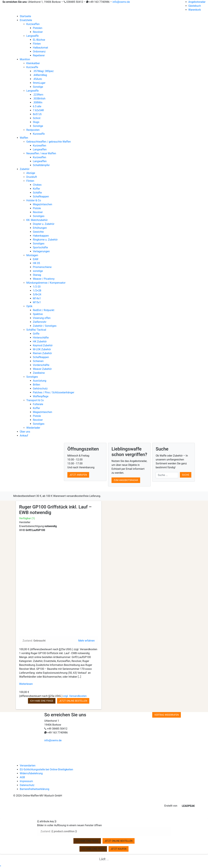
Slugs (36, 122)
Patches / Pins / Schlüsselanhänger (54, 392)
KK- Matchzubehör (37, 220)
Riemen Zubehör (42, 353)
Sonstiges (39, 216)
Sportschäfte (40, 247)
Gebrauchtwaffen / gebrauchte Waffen (49, 142)
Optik (29, 306)
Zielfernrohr (40, 322)
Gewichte (38, 232)
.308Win (38, 102)
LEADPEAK (186, 806)
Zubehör (25, 169)
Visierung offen (42, 318)
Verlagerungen (41, 251)
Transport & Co (35, 400)
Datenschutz (27, 785)
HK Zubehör (40, 342)
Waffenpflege (41, 396)
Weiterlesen (26, 684)
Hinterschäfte (41, 338)
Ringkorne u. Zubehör (45, 240)
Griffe (36, 334)
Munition (25, 59)
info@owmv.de (121, 2)
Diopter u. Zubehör (44, 224)
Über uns (25, 432)
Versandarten (28, 766)
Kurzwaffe (32, 67)
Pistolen (38, 28)
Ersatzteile (26, 20)
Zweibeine (39, 373)
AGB (22, 777)
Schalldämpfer (41, 165)
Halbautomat (40, 48)
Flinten (37, 44)
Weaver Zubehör (42, 369)
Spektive (38, 314)
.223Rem (38, 95)
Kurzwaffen (33, 24)
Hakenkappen (41, 236)
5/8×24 (37, 294)
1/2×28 (37, 291)
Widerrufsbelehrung (31, 773)
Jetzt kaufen (119, 849)
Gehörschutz (40, 389)
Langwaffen (40, 149)
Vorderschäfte (41, 365)
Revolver (38, 32)
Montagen (32, 255)
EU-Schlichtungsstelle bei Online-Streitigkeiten (46, 769)
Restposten (33, 130)
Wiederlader (33, 428)
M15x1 (37, 302)
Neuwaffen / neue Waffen (41, 153)
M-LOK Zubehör (42, 349)
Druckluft (32, 177)
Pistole (37, 208)
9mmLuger (39, 83)
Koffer (36, 189)
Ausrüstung (40, 381)
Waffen (24, 138)
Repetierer (39, 55)
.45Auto (37, 79)
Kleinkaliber (33, 63)
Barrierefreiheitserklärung (35, 789)
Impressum (26, 781)
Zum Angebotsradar (126, 480)
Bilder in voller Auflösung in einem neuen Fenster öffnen (69, 825)
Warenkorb (195, 10)
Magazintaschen (43, 204)
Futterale (38, 404)
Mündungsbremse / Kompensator (46, 283)
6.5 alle (37, 106)
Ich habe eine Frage (42, 701)
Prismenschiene (42, 267)
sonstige (38, 271)
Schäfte (37, 193)
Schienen (38, 361)
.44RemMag (40, 75)
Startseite (25, 16)
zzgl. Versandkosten (75, 696)
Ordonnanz (39, 52)
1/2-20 (37, 287)
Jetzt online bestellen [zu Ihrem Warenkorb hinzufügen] (119, 841)
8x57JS (37, 114)
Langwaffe (32, 36)
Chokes (37, 185)
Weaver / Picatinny (44, 279)
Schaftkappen (41, 197)
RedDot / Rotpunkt (44, 310)
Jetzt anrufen (78, 475)
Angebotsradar (197, 2)
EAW (36, 259)
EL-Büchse (39, 40)
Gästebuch (195, 6)
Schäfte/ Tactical (36, 330)
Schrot (37, 118)
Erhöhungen (40, 228)
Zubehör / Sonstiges (45, 326)
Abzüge (31, 173)
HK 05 (36, 263)
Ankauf (24, 436)
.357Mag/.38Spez (43, 71)
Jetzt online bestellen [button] (73, 701)
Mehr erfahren (87, 641)
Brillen (36, 385)
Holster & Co (34, 200)
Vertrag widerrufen (167, 715)
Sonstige (38, 87)
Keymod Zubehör (43, 345)
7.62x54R (38, 110)
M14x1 (37, 298)
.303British (39, 99)
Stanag (37, 275)
